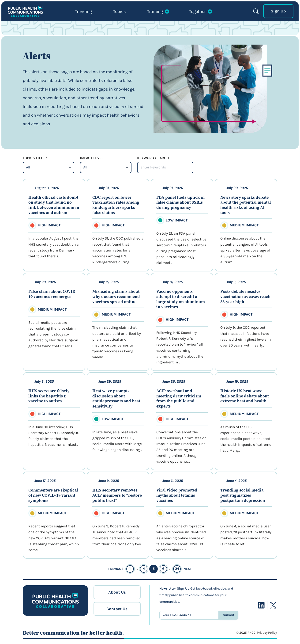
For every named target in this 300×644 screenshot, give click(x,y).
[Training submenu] (158, 13)
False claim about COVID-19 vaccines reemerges (53, 294)
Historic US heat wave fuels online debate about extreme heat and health (245, 396)
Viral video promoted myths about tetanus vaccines (177, 495)
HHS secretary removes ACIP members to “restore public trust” (117, 495)
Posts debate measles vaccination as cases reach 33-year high (245, 297)
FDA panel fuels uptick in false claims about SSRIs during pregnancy (180, 203)
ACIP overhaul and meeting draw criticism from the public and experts (179, 399)
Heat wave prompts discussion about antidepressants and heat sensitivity (116, 399)
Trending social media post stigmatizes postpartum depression (243, 495)
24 (177, 569)
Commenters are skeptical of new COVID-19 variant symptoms (53, 495)
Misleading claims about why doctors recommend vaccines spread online (116, 297)
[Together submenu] (201, 13)
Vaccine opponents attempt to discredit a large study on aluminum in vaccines (181, 299)
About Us (117, 592)
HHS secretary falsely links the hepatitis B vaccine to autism (49, 396)
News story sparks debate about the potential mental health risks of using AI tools (246, 205)
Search (256, 11)
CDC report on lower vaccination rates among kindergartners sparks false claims (116, 205)
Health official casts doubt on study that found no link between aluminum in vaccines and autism (54, 205)
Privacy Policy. (267, 633)
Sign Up (278, 11)
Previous (116, 569)
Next (187, 569)
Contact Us (117, 609)
